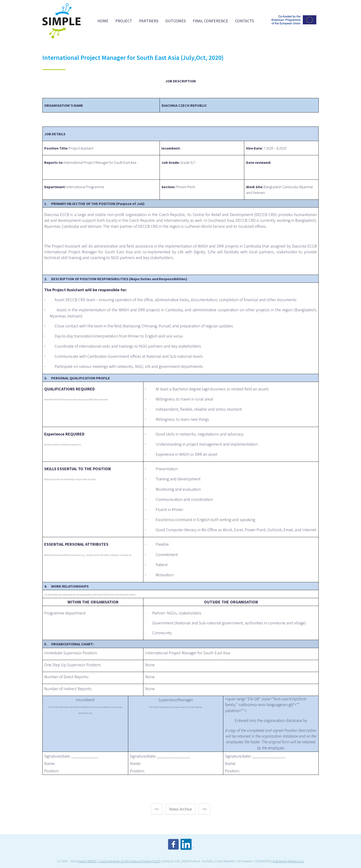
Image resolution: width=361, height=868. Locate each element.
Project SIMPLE (87, 861)
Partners (149, 21)
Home (103, 21)
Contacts (245, 21)
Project (124, 21)
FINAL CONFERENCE (210, 21)
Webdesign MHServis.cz (288, 861)
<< (157, 809)
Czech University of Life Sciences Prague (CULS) (129, 861)
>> (204, 809)
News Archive (180, 809)
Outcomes (176, 21)
